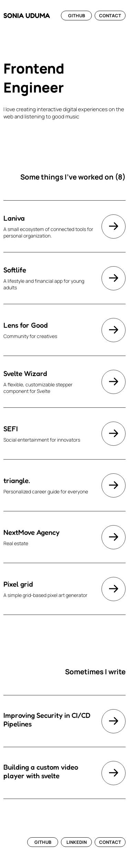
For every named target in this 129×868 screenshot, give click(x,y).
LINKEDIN (77, 842)
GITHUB (77, 16)
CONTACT (110, 16)
